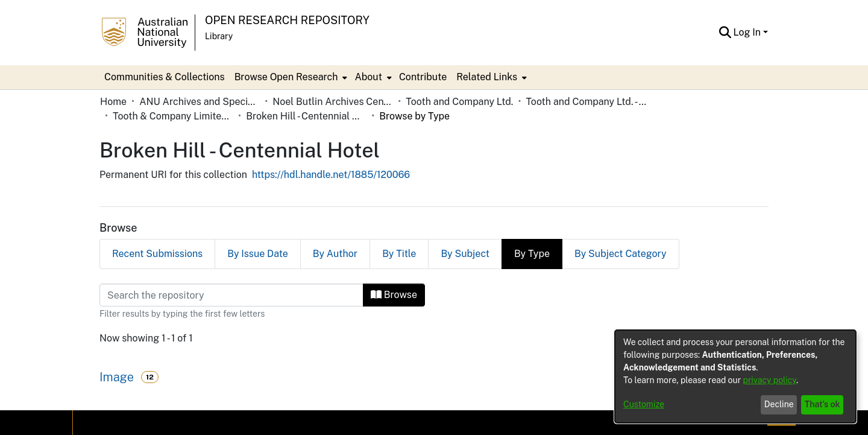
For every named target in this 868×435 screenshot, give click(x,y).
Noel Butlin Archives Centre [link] (333, 102)
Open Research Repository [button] (287, 20)
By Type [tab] (532, 254)
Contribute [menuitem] (423, 77)
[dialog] (735, 376)
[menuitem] (290, 77)
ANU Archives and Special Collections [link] (200, 102)
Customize (644, 404)
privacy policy (770, 380)
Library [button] (219, 36)
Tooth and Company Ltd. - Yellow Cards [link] (586, 102)
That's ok (822, 404)
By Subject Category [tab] (621, 254)
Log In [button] (748, 32)
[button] (725, 33)
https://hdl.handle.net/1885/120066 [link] (331, 175)
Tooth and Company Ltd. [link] (459, 102)
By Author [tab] (335, 254)
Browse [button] (394, 295)
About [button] (368, 77)
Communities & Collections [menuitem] (165, 77)
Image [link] (117, 377)
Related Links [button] (487, 77)
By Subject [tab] (465, 254)
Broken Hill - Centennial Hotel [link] (306, 116)
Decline (779, 404)
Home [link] (113, 102)
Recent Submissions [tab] (157, 254)
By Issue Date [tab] (258, 254)
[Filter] (231, 295)
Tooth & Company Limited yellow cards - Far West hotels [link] (173, 116)
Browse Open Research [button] (286, 77)
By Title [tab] (399, 254)
